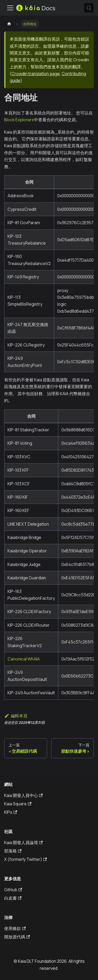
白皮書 (13, 898)
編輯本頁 (16, 716)
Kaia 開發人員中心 (23, 795)
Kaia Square (18, 804)
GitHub (13, 890)
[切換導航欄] (10, 8)
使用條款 (15, 928)
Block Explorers (19, 120)
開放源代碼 (17, 937)
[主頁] (9, 24)
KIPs (11, 812)
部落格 (13, 851)
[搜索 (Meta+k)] (89, 8)
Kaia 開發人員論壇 (23, 843)
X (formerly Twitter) (25, 859)
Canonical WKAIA (24, 659)
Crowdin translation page (36, 74)
